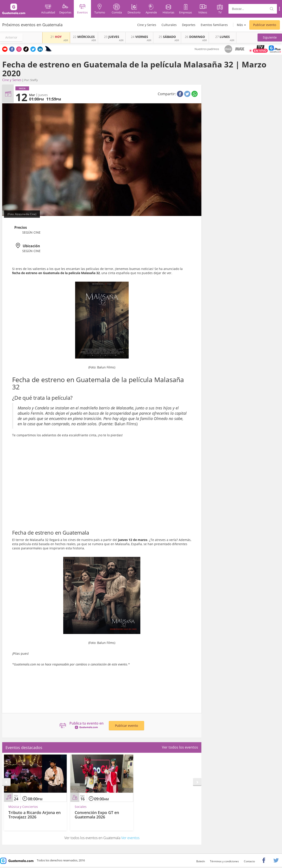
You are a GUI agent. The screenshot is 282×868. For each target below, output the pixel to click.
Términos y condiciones (224, 861)
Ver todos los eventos (180, 747)
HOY (56, 37)
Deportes (189, 25)
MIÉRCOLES (84, 37)
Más (240, 25)
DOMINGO (195, 37)
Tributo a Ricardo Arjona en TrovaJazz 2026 (34, 815)
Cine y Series (147, 25)
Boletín (201, 861)
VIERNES (139, 37)
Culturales (169, 25)
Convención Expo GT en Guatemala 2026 (97, 815)
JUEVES (112, 37)
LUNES (223, 37)
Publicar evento (265, 25)
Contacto (249, 861)
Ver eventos (130, 838)
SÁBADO (167, 37)
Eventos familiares (214, 25)
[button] (270, 37)
